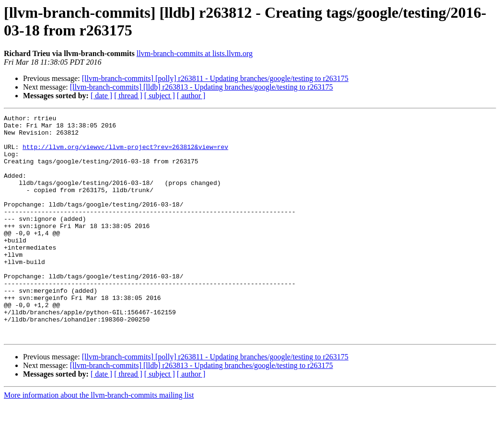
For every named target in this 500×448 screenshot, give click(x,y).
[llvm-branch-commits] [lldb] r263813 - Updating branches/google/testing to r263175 (202, 87)
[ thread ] (128, 96)
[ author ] (191, 96)
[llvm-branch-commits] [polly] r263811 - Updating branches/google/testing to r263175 (215, 78)
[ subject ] (160, 96)
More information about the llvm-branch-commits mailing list (99, 440)
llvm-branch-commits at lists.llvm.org (195, 53)
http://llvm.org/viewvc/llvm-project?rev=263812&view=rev (125, 154)
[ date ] (101, 96)
